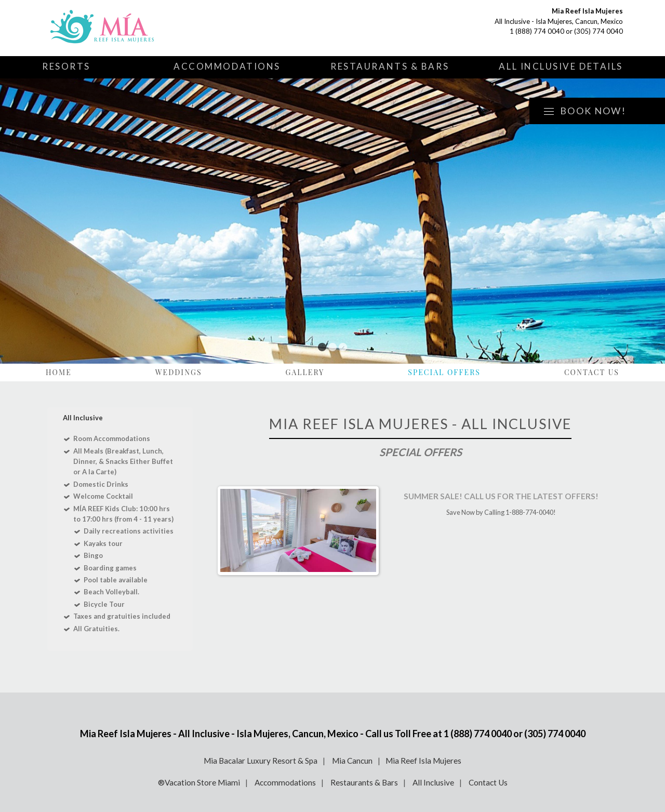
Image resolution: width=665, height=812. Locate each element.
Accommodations (227, 66)
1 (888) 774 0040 (537, 31)
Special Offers (444, 372)
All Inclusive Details (561, 66)
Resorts (66, 66)
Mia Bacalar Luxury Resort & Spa (261, 761)
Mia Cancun (352, 761)
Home (59, 372)
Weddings (179, 372)
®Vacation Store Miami (199, 782)
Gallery (305, 372)
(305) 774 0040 (598, 31)
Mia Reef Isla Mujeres (423, 761)
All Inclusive (433, 782)
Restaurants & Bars (390, 66)
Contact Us (592, 372)
